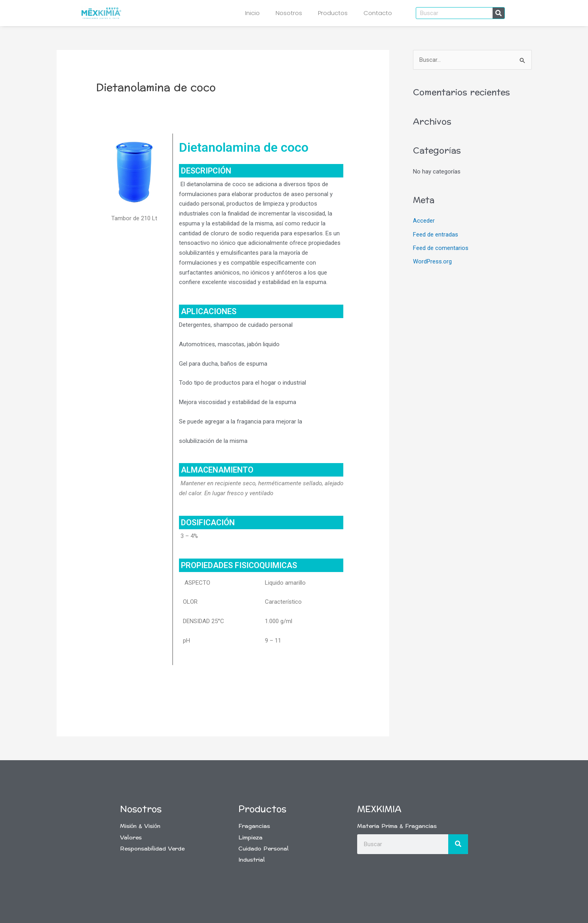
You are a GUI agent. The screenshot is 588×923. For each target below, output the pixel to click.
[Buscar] (499, 13)
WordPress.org (432, 261)
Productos (333, 13)
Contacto (378, 13)
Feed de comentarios (441, 248)
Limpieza (250, 838)
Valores (131, 838)
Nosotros (289, 13)
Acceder (424, 221)
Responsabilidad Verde (152, 849)
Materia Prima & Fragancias (397, 826)
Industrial (252, 860)
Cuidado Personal (264, 849)
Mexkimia (379, 809)
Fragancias (254, 826)
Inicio (252, 13)
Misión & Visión (140, 826)
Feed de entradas (436, 235)
